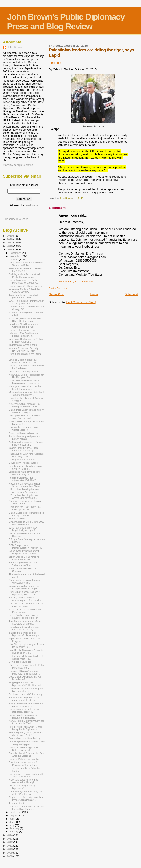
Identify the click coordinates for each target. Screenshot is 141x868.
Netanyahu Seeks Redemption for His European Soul (26, 376)
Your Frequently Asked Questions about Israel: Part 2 (26, 734)
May (12, 825)
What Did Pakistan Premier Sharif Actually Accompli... (26, 302)
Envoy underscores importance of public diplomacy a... (26, 705)
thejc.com (55, 63)
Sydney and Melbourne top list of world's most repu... (26, 657)
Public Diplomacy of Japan (23, 330)
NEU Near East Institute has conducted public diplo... (23, 781)
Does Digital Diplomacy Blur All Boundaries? (25, 678)
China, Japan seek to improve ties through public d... (26, 514)
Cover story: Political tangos (23, 463)
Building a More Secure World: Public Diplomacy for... (25, 276)
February (15, 828)
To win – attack (16, 803)
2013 (10, 839)
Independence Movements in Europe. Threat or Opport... (24, 587)
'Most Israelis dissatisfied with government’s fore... (24, 296)
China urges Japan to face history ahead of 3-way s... (26, 411)
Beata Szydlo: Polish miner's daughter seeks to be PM (24, 616)
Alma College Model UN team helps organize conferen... (24, 382)
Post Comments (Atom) (81, 302)
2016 (10, 246)
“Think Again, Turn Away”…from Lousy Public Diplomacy (25, 728)
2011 (10, 846)
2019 (10, 236)
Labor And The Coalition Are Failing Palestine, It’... (23, 335)
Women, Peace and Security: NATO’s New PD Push (24, 350)
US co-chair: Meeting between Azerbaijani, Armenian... (24, 491)
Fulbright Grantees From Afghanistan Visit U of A (23, 479)
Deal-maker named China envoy (26, 694)
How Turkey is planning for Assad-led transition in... (26, 646)
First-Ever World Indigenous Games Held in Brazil (23, 325)
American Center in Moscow (23, 433)
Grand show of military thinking (25, 738)
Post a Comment (58, 288)
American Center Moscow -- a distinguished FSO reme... (24, 405)
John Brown (14, 47)
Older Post (131, 294)
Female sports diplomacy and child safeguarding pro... (27, 743)
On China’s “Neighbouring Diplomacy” (22, 787)
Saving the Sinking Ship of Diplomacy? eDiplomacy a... (25, 634)
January (14, 832)
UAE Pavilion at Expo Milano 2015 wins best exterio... (27, 523)
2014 (10, 835)
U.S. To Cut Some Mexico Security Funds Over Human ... (27, 808)
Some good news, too (20, 662)
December (16, 253)
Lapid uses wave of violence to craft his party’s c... (25, 473)
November (16, 256)
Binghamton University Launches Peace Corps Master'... (26, 799)
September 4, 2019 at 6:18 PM (76, 282)
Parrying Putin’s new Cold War (25, 759)
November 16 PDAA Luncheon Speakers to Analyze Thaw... (25, 485)
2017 (10, 242)
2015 (10, 249)
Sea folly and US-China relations (26, 286)
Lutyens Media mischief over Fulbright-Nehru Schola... (24, 361)
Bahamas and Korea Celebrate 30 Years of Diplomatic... (26, 775)
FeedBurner (32, 205)
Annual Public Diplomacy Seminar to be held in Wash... (26, 722)
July (12, 819)
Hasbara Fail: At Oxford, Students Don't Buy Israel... (26, 455)
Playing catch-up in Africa (22, 460)
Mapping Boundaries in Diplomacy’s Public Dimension (26, 684)
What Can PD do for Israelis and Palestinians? (26, 611)
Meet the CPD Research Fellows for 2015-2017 (26, 270)
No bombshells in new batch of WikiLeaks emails (25, 581)
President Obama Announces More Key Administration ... (24, 672)
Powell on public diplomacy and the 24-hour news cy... (25, 628)
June (13, 822)
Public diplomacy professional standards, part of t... (24, 710)
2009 (10, 853)
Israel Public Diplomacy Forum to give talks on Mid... (26, 651)
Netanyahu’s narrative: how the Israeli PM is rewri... (25, 388)
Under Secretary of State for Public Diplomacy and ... (27, 666)
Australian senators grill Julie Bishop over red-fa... (24, 749)
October (14, 259)
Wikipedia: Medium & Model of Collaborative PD (25, 290)
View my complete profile (18, 165)
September (16, 812)
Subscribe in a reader (16, 219)
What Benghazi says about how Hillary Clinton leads (25, 320)
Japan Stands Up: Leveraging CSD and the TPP (24, 558)
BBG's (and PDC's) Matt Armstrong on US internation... (26, 599)
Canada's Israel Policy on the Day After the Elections (26, 754)
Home (94, 294)
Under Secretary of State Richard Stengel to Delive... (26, 264)
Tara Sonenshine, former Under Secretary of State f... (25, 622)
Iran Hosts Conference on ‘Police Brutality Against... (26, 340)
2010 (10, 849)
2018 (10, 239)
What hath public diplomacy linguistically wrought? (23, 529)
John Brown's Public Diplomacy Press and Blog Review (66, 22)
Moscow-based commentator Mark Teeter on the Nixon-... (27, 394)
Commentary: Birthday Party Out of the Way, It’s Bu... (26, 793)
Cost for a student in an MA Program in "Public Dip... (23, 764)
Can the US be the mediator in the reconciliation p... (26, 605)
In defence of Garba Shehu (23, 345)
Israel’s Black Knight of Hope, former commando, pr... (24, 449)
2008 (10, 856)
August (14, 815)
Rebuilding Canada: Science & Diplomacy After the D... (25, 593)
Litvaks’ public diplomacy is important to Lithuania (23, 716)
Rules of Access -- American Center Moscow (23, 428)
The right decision (18, 518)
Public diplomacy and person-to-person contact (25, 438)
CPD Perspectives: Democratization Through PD (25, 547)
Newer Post (56, 294)
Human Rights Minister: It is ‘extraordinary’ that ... (23, 564)
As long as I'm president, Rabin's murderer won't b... (26, 443)
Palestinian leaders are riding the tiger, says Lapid (26, 690)
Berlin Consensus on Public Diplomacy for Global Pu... (24, 281)
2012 (10, 842)
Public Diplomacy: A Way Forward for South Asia (26, 367)
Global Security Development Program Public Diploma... (24, 552)
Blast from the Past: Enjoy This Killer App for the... (25, 508)
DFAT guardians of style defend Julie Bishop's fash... (25, 417)
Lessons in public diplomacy (23, 371)
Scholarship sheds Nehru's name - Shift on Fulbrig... (27, 467)
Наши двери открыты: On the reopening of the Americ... (24, 699)
